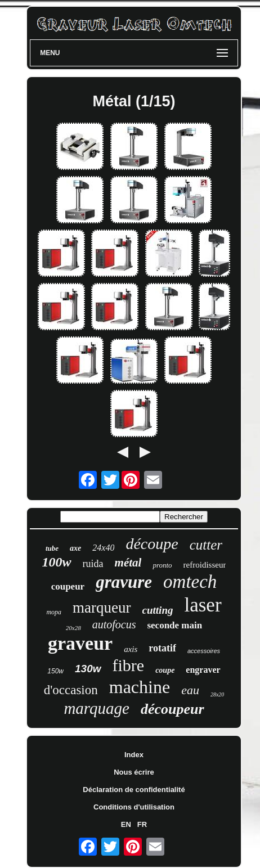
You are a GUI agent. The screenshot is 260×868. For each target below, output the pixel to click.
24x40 (103, 548)
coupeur (68, 586)
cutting (158, 610)
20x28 (73, 628)
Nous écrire (134, 772)
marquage (97, 708)
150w (55, 671)
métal (128, 563)
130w (88, 669)
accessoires (204, 651)
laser (203, 605)
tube (52, 548)
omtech (190, 582)
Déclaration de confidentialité (134, 790)
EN (126, 824)
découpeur (172, 709)
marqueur (102, 608)
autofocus (114, 624)
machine (140, 687)
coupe (165, 670)
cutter (206, 545)
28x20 (217, 694)
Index (134, 755)
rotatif (162, 648)
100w (57, 562)
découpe (152, 544)
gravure (124, 582)
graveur (80, 643)
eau (190, 690)
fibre (129, 665)
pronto (162, 565)
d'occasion (71, 690)
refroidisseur (205, 565)
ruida (93, 564)
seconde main (174, 625)
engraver (203, 670)
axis (131, 649)
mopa (54, 612)
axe (75, 548)
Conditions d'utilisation (134, 807)
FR (142, 824)
